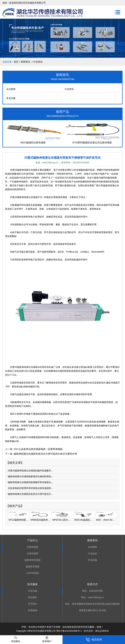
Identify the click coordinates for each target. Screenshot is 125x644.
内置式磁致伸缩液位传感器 (24, 170)
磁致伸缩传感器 (33, 560)
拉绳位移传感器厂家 (88, 185)
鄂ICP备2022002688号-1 (69, 631)
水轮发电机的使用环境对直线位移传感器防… (31, 488)
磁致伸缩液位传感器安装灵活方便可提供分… (31, 494)
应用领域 (33, 610)
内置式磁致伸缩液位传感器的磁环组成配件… (31, 471)
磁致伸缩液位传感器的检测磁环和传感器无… (31, 482)
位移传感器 (33, 553)
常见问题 (11, 98)
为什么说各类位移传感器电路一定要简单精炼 (38, 449)
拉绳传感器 (33, 547)
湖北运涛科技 (102, 631)
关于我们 (33, 604)
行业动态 (92, 553)
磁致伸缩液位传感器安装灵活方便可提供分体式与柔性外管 (45, 454)
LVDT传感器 (32, 573)
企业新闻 (11, 89)
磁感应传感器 (33, 566)
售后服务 (33, 597)
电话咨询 (94, 640)
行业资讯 (69, 89)
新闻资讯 (26, 62)
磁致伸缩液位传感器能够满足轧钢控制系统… (31, 476)
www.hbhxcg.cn (50, 163)
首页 (16, 62)
